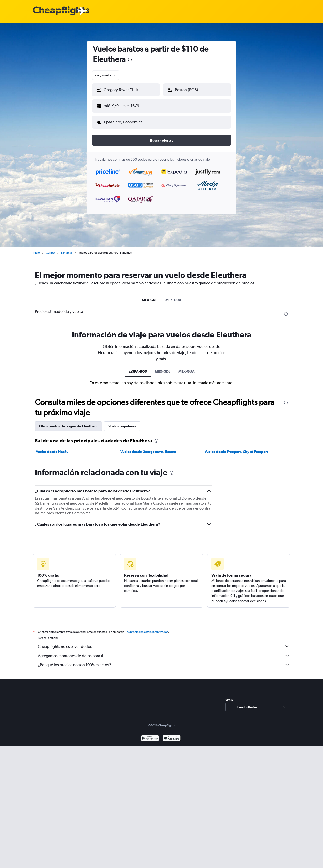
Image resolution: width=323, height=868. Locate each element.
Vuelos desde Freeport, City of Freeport (236, 448)
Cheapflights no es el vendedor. (164, 642)
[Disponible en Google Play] (150, 735)
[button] (124, 105)
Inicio (36, 249)
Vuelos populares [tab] (122, 422)
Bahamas (66, 249)
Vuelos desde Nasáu (52, 448)
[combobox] (106, 75)
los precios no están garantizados (147, 628)
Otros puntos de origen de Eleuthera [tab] (68, 422)
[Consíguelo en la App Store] (172, 735)
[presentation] (130, 60)
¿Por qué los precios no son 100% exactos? (164, 661)
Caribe (50, 249)
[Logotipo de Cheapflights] (61, 11)
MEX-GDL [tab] (150, 296)
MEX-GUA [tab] (173, 296)
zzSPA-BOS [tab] (138, 367)
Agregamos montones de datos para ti (164, 652)
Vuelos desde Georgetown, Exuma (148, 448)
